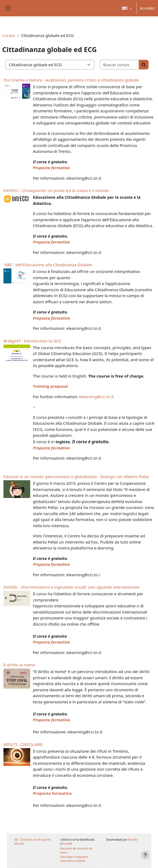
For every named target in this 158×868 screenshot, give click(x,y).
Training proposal (50, 386)
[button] (127, 8)
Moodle (133, 840)
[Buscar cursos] (120, 65)
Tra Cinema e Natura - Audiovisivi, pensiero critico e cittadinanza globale (71, 80)
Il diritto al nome (19, 665)
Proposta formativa (51, 168)
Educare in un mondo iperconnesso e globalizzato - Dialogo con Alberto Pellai (76, 477)
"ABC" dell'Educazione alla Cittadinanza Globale (48, 265)
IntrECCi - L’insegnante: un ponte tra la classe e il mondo (56, 190)
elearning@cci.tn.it (96, 397)
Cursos (9, 35)
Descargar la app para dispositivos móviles (74, 859)
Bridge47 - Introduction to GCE (32, 341)
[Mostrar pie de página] (145, 855)
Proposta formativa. (52, 720)
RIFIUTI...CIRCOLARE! (23, 744)
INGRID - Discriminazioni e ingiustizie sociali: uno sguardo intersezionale (72, 587)
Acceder (147, 8)
